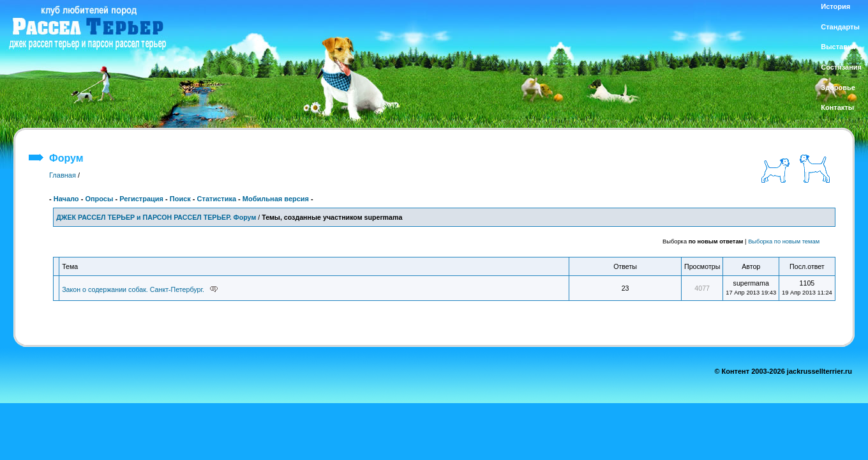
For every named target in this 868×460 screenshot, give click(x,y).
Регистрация (141, 199)
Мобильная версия (276, 199)
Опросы (99, 199)
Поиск (180, 199)
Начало (66, 199)
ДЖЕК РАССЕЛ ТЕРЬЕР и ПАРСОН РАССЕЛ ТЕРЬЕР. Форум (156, 217)
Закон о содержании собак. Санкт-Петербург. (133, 289)
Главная (63, 175)
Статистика (217, 199)
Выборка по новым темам (784, 241)
